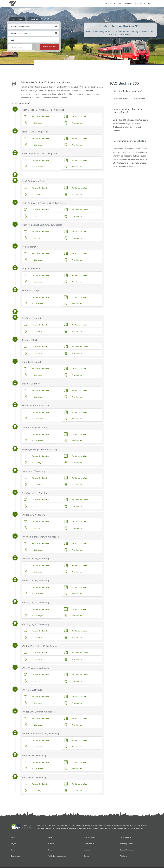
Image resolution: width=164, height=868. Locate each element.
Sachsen (87, 856)
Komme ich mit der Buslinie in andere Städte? (128, 111)
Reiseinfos (140, 4)
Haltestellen (125, 4)
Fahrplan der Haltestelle (37, 117)
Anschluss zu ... (74, 123)
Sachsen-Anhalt (126, 837)
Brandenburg (16, 856)
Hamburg (51, 844)
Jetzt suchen (50, 47)
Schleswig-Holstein (127, 844)
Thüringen (124, 856)
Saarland (87, 850)
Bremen (50, 837)
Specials (152, 4)
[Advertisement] (82, 68)
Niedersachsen (89, 844)
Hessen (50, 850)
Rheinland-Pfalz (90, 837)
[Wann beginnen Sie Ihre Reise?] (31, 40)
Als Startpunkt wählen (76, 117)
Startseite (110, 4)
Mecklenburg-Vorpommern (57, 856)
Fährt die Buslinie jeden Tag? (128, 91)
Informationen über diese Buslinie (130, 142)
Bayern (14, 844)
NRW (13, 837)
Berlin (13, 850)
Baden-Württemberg (128, 850)
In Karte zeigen (33, 123)
